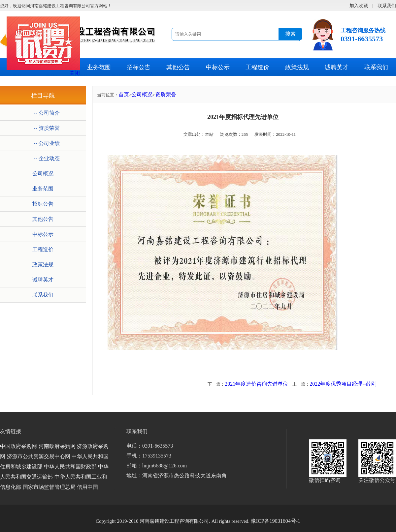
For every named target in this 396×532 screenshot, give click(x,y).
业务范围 (99, 67)
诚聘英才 (337, 67)
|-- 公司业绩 (43, 143)
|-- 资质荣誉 (43, 128)
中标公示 (218, 67)
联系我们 (376, 67)
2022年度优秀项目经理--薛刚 (343, 384)
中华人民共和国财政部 (70, 467)
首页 (124, 94)
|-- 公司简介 (43, 113)
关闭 (75, 73)
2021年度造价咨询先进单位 (256, 384)
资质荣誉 (166, 94)
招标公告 (139, 67)
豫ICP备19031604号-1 (276, 521)
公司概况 (43, 174)
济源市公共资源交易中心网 (39, 456)
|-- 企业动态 (43, 158)
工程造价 (257, 67)
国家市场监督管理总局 (49, 487)
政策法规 (297, 67)
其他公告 (178, 67)
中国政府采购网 (18, 446)
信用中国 (87, 487)
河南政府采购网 (57, 446)
